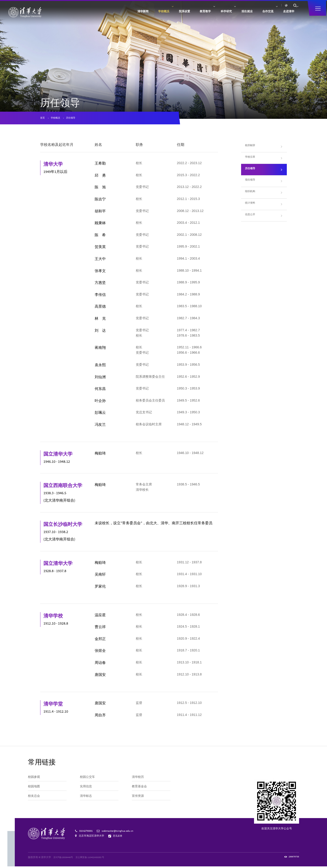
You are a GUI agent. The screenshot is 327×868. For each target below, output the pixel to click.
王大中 (101, 260)
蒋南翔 (101, 349)
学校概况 (57, 119)
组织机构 (251, 195)
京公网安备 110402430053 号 (91, 859)
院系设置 (152, 15)
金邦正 (101, 640)
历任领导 (74, 119)
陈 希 (101, 236)
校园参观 (34, 779)
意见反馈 (118, 837)
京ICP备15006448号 (64, 859)
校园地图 (34, 789)
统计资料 (251, 207)
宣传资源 (138, 800)
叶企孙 (101, 402)
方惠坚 (101, 284)
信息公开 (251, 218)
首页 (43, 119)
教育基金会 (140, 789)
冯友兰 (101, 426)
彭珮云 (101, 414)
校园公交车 (88, 779)
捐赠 (218, 6)
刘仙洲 (101, 378)
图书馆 (257, 6)
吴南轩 (101, 575)
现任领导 (251, 183)
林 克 (101, 320)
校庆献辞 (251, 148)
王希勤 (101, 165)
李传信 (101, 296)
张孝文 (101, 272)
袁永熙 (101, 366)
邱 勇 (101, 176)
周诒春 (101, 664)
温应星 (101, 616)
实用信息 (86, 789)
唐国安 (101, 676)
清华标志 (86, 800)
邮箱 (248, 6)
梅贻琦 (101, 454)
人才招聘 (229, 6)
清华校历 (138, 779)
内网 (239, 6)
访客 (203, 6)
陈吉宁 (101, 200)
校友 (211, 6)
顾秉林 (101, 224)
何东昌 (101, 390)
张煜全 (101, 652)
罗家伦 (101, 587)
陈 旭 (101, 189)
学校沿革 (251, 160)
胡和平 (101, 212)
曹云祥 (101, 628)
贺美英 (101, 248)
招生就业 (228, 15)
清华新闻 (101, 15)
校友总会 (34, 800)
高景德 (101, 308)
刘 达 (101, 332)
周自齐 (101, 716)
